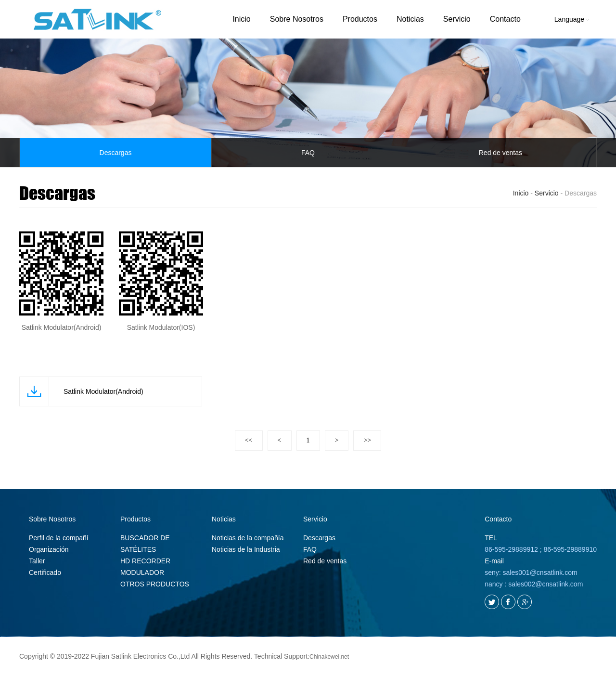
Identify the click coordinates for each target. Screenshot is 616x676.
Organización (49, 549)
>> (367, 440)
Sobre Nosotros (297, 19)
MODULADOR (142, 572)
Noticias (410, 19)
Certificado (45, 572)
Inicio (241, 19)
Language (572, 19)
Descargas (116, 153)
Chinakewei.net (329, 657)
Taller (37, 561)
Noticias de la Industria (246, 549)
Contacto (505, 19)
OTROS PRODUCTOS (155, 584)
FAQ (308, 153)
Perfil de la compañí (59, 538)
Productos (360, 19)
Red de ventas (500, 153)
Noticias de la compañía (248, 538)
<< (249, 440)
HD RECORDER (145, 561)
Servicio (457, 19)
